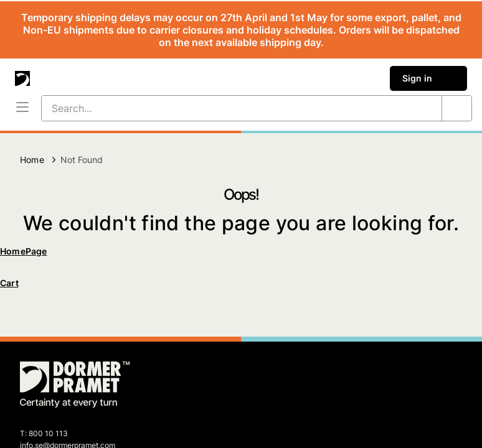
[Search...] (227, 108)
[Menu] (22, 108)
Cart (9, 283)
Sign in (428, 78)
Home (32, 160)
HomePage (23, 251)
